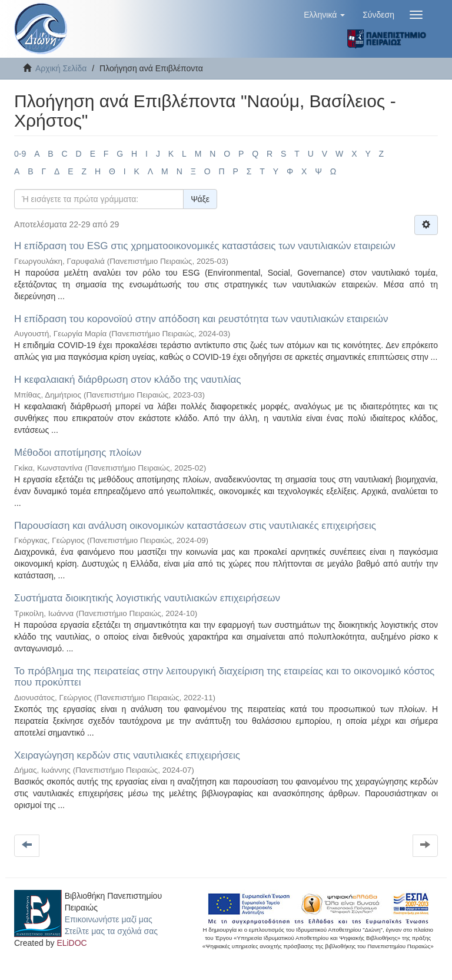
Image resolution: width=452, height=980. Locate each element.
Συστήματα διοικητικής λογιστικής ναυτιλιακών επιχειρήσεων (147, 598)
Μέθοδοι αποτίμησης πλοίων (78, 453)
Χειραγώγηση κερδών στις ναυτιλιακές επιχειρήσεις (127, 755)
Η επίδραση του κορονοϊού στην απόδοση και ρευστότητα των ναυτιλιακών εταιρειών (201, 319)
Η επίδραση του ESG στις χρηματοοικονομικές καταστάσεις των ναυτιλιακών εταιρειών (205, 246)
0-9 (20, 154)
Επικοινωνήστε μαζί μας (109, 919)
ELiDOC (72, 943)
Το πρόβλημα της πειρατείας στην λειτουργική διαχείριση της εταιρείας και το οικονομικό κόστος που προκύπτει (224, 677)
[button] (324, 15)
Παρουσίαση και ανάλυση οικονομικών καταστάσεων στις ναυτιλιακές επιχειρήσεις (195, 526)
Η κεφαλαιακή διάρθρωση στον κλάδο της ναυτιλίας (127, 380)
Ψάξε (200, 199)
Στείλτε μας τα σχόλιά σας (111, 931)
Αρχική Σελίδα (61, 68)
